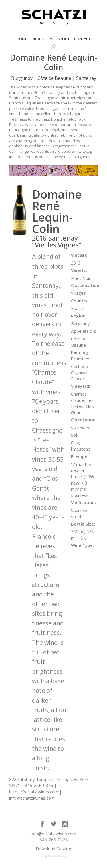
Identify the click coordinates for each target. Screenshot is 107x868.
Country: (80, 301)
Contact (82, 39)
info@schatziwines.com (53, 834)
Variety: (79, 270)
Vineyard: (81, 386)
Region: (79, 316)
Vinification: (83, 502)
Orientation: (84, 420)
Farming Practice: (80, 355)
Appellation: (84, 331)
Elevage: (80, 456)
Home (22, 39)
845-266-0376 (54, 840)
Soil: (75, 435)
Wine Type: (82, 545)
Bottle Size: (83, 524)
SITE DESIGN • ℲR (54, 856)
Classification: (86, 285)
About (64, 39)
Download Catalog (53, 848)
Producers (42, 39)
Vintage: (80, 255)
